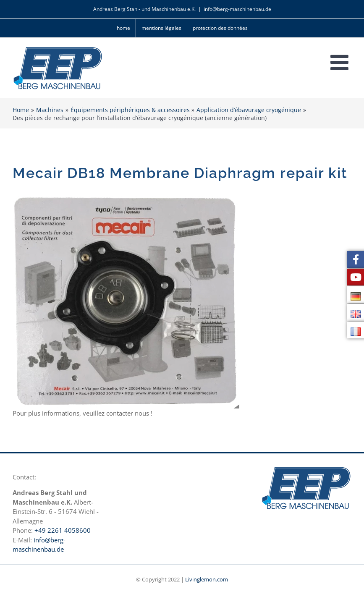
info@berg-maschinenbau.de (237, 9)
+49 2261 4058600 (63, 530)
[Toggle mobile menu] (341, 62)
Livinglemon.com (207, 579)
